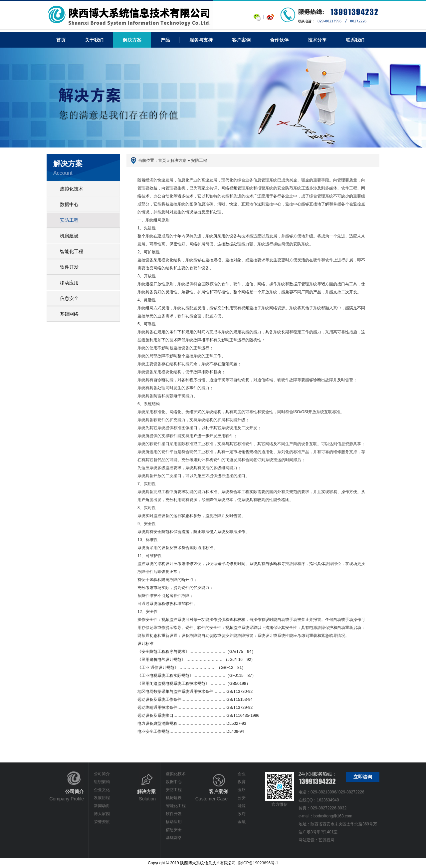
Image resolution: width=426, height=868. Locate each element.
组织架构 (102, 782)
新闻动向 (102, 806)
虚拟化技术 (72, 189)
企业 (242, 774)
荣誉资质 (102, 822)
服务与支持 (201, 40)
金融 (242, 822)
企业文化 (102, 790)
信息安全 (69, 298)
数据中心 (69, 204)
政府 (242, 814)
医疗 (242, 790)
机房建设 (69, 236)
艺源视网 (326, 840)
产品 (165, 40)
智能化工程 (72, 251)
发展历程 (102, 798)
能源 (242, 806)
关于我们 (94, 40)
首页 (162, 160)
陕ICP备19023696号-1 (258, 863)
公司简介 (102, 774)
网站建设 (307, 840)
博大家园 (102, 814)
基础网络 (69, 314)
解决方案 (132, 40)
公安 (242, 798)
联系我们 (355, 40)
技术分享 (317, 40)
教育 (242, 782)
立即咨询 (363, 777)
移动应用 (69, 283)
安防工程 (69, 220)
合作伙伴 (279, 40)
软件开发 (69, 267)
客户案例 (241, 40)
